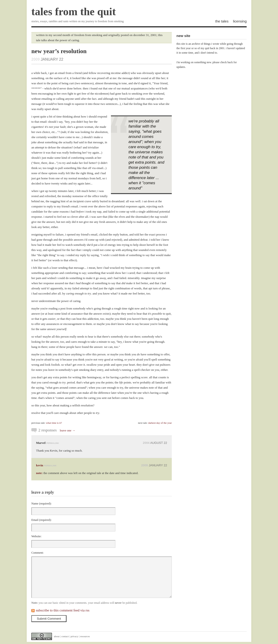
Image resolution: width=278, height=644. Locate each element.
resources (85, 636)
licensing (240, 21)
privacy (75, 636)
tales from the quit (74, 12)
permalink (53, 443)
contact (65, 636)
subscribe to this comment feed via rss (63, 610)
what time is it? (54, 423)
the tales (222, 21)
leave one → (68, 430)
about (57, 636)
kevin (40, 465)
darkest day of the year (160, 423)
